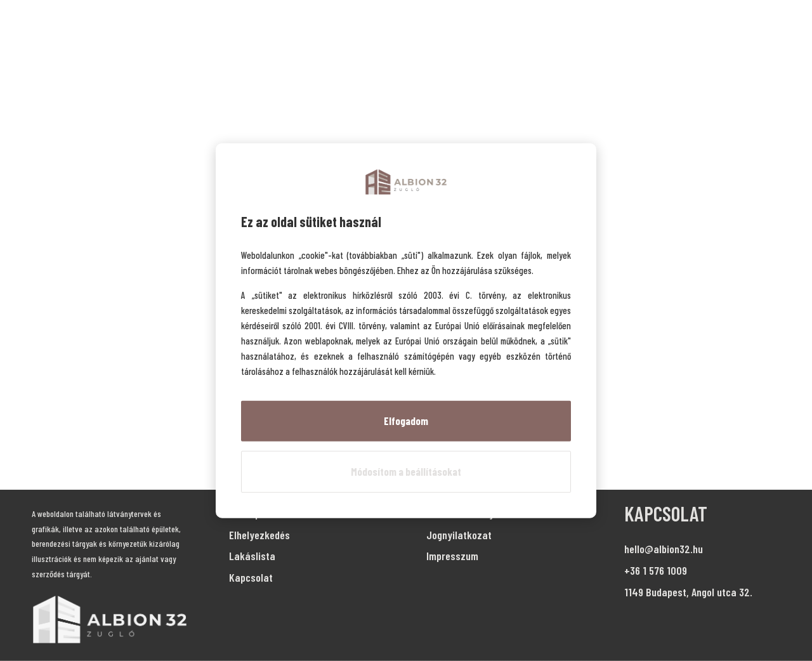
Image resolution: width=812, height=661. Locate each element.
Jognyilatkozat (459, 535)
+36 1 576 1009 (656, 570)
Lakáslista (252, 556)
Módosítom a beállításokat (406, 471)
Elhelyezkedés (259, 535)
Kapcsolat (251, 577)
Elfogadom (406, 421)
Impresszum (452, 556)
